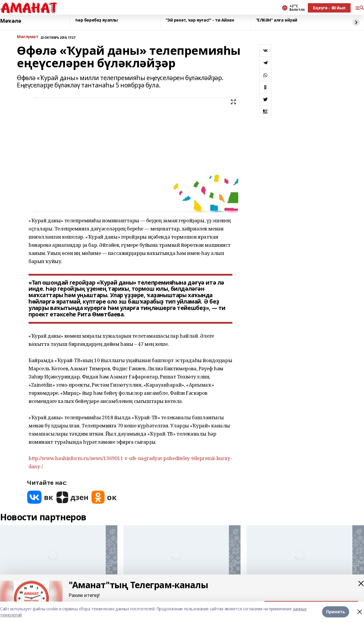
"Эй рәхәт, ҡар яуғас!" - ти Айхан (200, 20)
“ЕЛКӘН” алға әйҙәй (277, 20)
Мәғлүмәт (28, 37)
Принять (336, 612)
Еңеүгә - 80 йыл (329, 8)
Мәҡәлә (10, 21)
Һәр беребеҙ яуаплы (97, 20)
